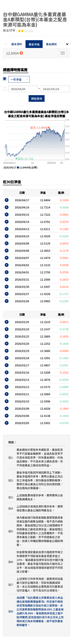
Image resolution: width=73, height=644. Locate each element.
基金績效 (51, 44)
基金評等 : (18, 31)
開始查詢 (37, 98)
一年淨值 (16, 79)
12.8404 (15, 53)
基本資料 (17, 44)
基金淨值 (34, 44)
